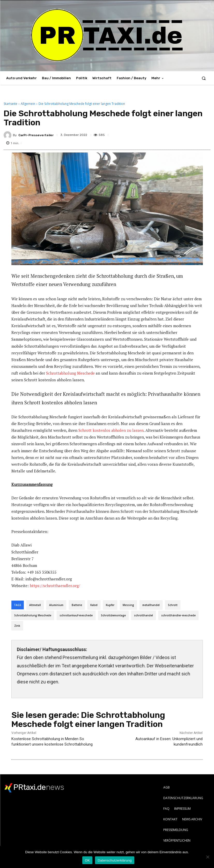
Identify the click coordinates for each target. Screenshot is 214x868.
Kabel (94, 605)
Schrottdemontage (113, 615)
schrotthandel (143, 615)
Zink (17, 626)
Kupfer (110, 605)
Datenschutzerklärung (115, 860)
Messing (128, 605)
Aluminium (56, 605)
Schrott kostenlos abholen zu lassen (111, 430)
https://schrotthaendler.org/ (55, 586)
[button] (204, 78)
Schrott (173, 605)
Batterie (77, 605)
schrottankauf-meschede (76, 615)
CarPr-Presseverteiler (36, 135)
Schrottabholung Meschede (70, 373)
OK (87, 860)
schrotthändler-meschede (178, 615)
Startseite (10, 104)
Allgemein (28, 104)
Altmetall (35, 605)
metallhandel (151, 605)
